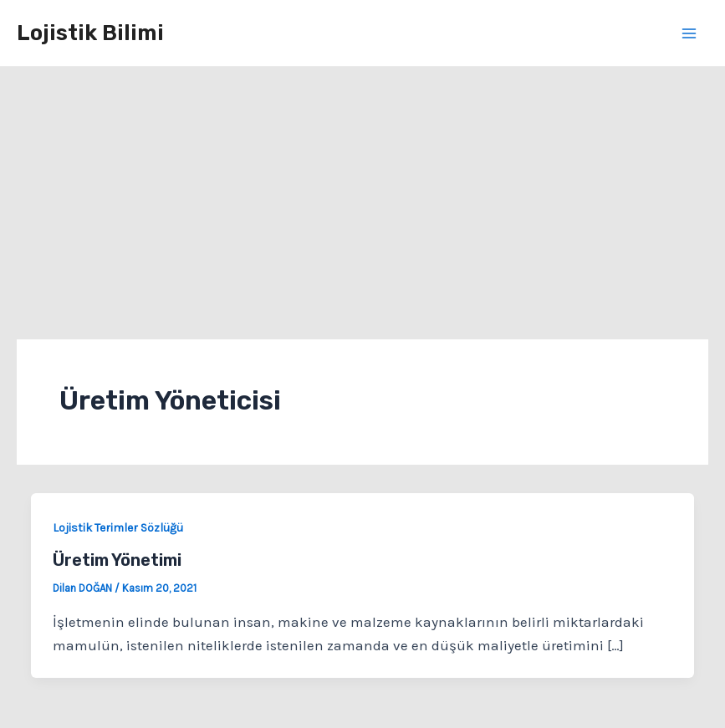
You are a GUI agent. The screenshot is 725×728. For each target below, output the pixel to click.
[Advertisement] (362, 192)
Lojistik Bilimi (90, 33)
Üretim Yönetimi (117, 560)
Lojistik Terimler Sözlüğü (118, 528)
